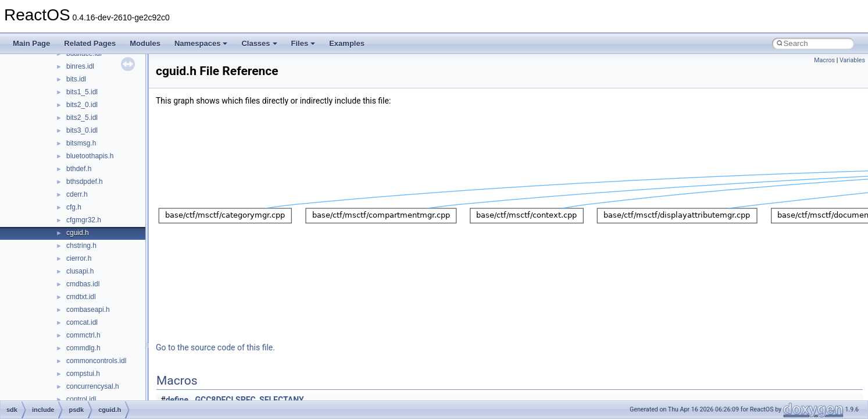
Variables (852, 60)
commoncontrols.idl (96, 361)
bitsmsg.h (81, 143)
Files (303, 43)
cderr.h (77, 194)
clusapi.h (80, 271)
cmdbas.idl (83, 284)
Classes (259, 43)
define (177, 400)
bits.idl (76, 79)
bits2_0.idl (82, 105)
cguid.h (78, 233)
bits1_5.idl (82, 92)
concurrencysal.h (93, 386)
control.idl (81, 399)
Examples (347, 43)
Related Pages (90, 43)
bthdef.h (79, 169)
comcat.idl (82, 322)
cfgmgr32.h (84, 220)
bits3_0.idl (82, 130)
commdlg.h (83, 348)
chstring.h (81, 246)
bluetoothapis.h (90, 156)
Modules (145, 43)
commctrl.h (83, 335)
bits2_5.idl (82, 118)
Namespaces (201, 43)
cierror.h (79, 258)
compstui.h (83, 374)
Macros (824, 60)
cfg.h (74, 207)
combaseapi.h (88, 310)
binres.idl (80, 66)
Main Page (31, 43)
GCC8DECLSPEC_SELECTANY (250, 400)
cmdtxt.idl (81, 297)
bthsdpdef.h (85, 182)
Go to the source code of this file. (215, 347)
